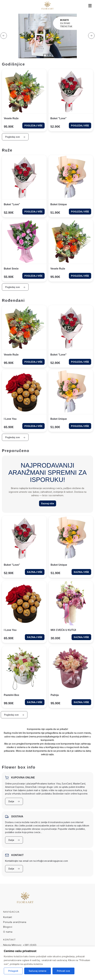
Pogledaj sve (15, 137)
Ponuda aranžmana (15, 922)
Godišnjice (13, 64)
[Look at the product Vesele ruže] (24, 100)
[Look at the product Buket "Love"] (71, 100)
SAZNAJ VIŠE (35, 572)
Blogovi (8, 927)
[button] (4, 36)
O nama (8, 932)
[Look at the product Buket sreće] (24, 250)
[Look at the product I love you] (24, 401)
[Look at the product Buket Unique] (71, 186)
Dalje (14, 801)
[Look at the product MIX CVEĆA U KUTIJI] (71, 612)
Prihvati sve (63, 971)
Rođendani (13, 300)
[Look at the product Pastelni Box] (24, 677)
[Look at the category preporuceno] (47, 484)
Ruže (7, 150)
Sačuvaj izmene (38, 971)
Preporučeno (16, 451)
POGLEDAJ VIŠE (33, 126)
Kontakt (8, 917)
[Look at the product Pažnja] (71, 677)
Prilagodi (13, 971)
